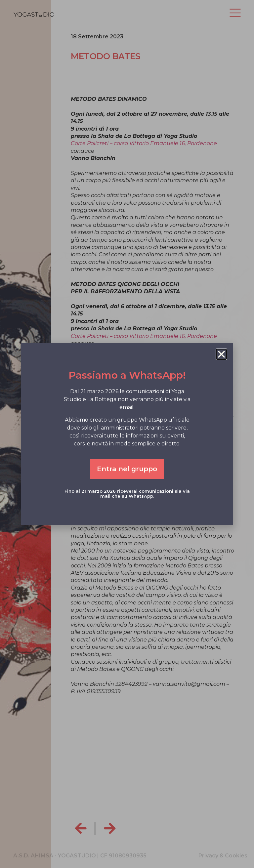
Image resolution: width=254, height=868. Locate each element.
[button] (221, 354)
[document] (127, 434)
